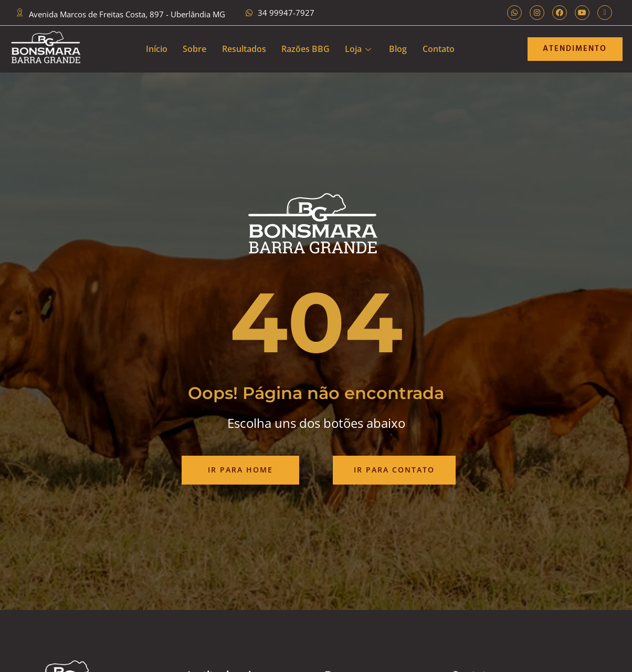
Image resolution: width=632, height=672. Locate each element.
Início (156, 49)
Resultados (244, 49)
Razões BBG (306, 49)
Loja (359, 49)
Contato (440, 49)
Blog (399, 49)
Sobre (194, 49)
